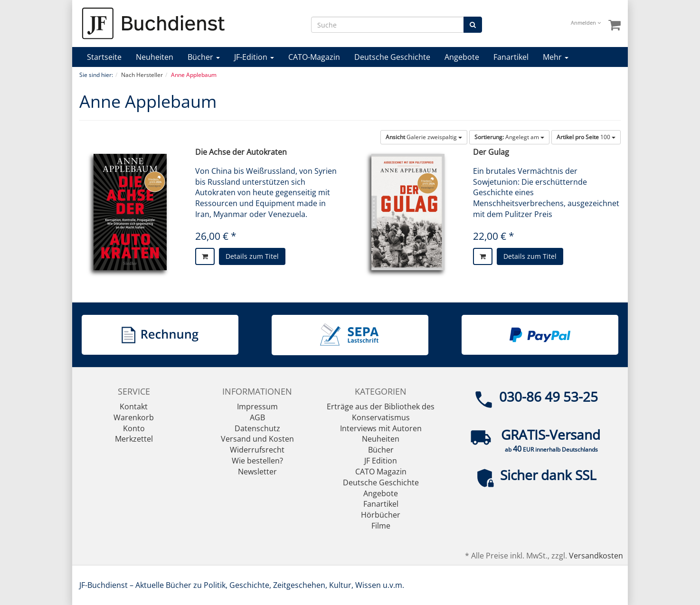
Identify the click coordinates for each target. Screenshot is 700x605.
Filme (381, 526)
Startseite (104, 57)
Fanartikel (511, 57)
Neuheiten (155, 57)
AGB (257, 417)
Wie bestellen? (257, 461)
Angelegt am (509, 137)
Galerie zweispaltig (424, 137)
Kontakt (134, 406)
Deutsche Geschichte (392, 57)
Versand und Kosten (257, 439)
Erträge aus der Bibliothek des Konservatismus (381, 412)
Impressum (257, 406)
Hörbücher (381, 515)
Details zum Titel (252, 256)
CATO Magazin (381, 472)
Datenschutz (257, 428)
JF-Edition (254, 57)
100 (586, 137)
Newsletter (257, 472)
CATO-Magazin (314, 57)
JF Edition (381, 461)
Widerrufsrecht (257, 450)
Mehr (556, 57)
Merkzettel (134, 439)
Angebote (462, 57)
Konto (134, 428)
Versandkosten (596, 556)
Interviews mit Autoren (381, 428)
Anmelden (586, 23)
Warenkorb (134, 417)
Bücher (204, 57)
